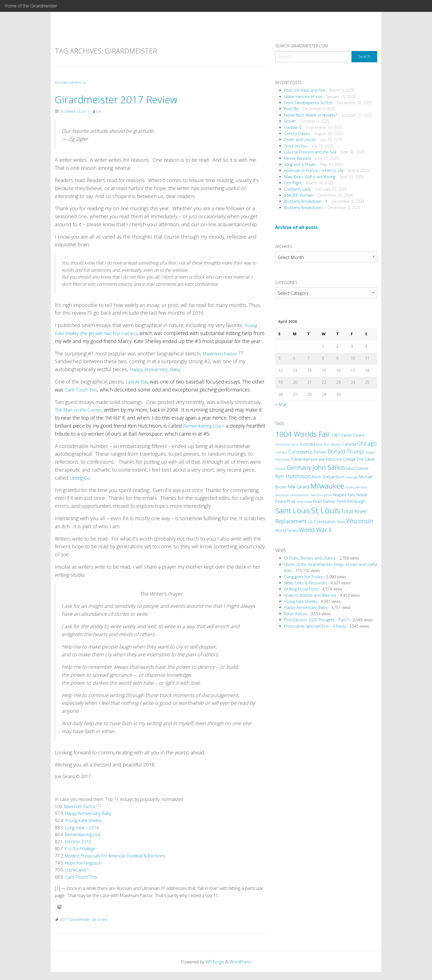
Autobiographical (71, 83)
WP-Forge (214, 970)
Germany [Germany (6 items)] (299, 467)
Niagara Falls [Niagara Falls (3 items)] (344, 495)
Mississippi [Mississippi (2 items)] (282, 495)
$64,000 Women (299, 195)
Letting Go (81, 486)
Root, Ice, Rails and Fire (304, 90)
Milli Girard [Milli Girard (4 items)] (298, 487)
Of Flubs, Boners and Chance (310, 558)
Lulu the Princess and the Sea (310, 152)
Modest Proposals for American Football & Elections (117, 864)
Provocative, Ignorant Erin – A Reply (315, 626)
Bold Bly (291, 109)
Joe (100, 111)
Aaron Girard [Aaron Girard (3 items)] (353, 435)
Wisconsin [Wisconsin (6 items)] (360, 521)
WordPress (241, 970)
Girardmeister (80, 927)
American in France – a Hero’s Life (314, 170)
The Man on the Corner (81, 418)
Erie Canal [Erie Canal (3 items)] (366, 459)
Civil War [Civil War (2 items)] (281, 452)
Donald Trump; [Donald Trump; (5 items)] (346, 451)
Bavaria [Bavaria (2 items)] (336, 444)
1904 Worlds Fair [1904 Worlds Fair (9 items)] (303, 434)
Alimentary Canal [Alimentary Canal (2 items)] (287, 444)
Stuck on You (296, 146)
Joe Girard (100, 927)
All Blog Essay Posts (301, 589)
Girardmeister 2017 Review (121, 99)
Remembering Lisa (204, 434)
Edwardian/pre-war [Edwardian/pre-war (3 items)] (308, 459)
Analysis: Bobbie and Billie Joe (310, 595)
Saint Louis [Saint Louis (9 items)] (293, 511)
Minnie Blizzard (297, 158)
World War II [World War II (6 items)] (315, 530)
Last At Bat (138, 390)
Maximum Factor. (222, 361)
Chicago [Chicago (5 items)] (367, 443)
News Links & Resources (306, 583)
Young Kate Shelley (84, 828)
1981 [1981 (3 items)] (336, 435)
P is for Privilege (80, 857)
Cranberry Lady (297, 189)
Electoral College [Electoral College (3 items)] (341, 459)
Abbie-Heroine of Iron (303, 97)
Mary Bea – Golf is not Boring (310, 177)
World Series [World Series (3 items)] (287, 531)
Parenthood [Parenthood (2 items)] (304, 502)
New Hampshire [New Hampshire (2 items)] (321, 495)
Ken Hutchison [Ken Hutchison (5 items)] (293, 476)
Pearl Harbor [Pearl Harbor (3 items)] (324, 501)
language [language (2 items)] (352, 477)
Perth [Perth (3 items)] (341, 501)
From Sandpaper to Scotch (308, 103)
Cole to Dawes (297, 133)
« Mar (281, 404)
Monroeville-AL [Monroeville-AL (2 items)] (300, 495)
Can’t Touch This (83, 398)
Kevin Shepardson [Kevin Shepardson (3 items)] (328, 477)
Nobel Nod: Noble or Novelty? (310, 115)
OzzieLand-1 (77, 878)
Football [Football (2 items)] (280, 469)
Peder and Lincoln (300, 140)
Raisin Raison (296, 614)
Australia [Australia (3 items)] (307, 444)
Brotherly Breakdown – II (306, 201)
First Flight (293, 183)
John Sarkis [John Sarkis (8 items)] (329, 467)
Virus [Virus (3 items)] (341, 522)
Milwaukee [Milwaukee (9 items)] (327, 486)
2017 (64, 927)
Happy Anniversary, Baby (157, 377)
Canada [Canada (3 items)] (349, 444)
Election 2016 (78, 850)
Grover (290, 121)
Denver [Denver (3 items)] (320, 452)
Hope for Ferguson (83, 871)
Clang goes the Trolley (303, 577)
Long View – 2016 (82, 835)
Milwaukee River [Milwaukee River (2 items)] (356, 487)
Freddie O (293, 127)
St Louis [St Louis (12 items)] (325, 510)
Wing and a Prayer (300, 164)
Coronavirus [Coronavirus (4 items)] (300, 452)
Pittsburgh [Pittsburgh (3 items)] (356, 501)
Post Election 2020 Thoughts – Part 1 (317, 620)
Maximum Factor (81, 814)
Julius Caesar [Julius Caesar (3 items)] (357, 468)
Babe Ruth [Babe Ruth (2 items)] (323, 444)
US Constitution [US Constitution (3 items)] (322, 522)
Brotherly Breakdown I (304, 208)
